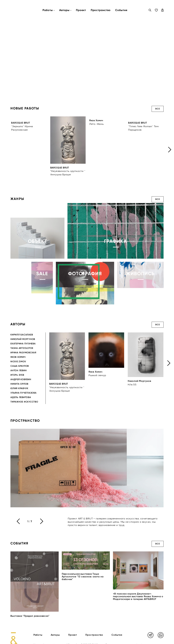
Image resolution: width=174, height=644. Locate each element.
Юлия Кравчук (19, 388)
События (121, 10)
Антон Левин (19, 370)
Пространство (101, 10)
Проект (81, 10)
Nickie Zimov (18, 362)
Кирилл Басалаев (22, 335)
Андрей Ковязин (21, 379)
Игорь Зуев (17, 375)
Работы (38, 627)
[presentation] (170, 150)
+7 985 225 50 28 (89, 636)
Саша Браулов (20, 366)
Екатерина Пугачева (23, 344)
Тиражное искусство (24, 402)
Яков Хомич (18, 357)
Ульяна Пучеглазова (24, 393)
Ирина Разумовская (23, 353)
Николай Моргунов (23, 339)
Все (158, 109)
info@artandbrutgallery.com (48, 640)
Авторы (55, 627)
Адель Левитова (21, 397)
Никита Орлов (19, 384)
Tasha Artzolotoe (22, 348)
